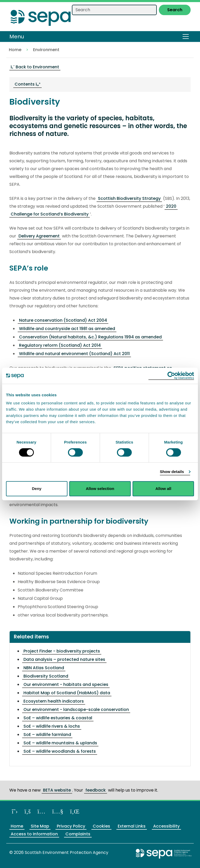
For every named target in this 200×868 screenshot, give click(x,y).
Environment (46, 50)
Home (15, 50)
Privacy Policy (71, 826)
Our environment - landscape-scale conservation (76, 710)
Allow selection (100, 489)
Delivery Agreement (39, 236)
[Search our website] (114, 10)
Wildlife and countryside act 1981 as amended (67, 329)
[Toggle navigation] (186, 37)
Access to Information (34, 834)
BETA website (57, 790)
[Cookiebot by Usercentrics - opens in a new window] (171, 376)
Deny (37, 489)
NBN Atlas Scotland (44, 668)
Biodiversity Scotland (46, 676)
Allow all (163, 489)
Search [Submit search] (175, 10)
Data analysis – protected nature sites (64, 659)
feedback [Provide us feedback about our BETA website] (96, 790)
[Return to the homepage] (41, 16)
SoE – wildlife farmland (47, 735)
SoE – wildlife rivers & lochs (52, 726)
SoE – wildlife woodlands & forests (60, 751)
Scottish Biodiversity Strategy (129, 198)
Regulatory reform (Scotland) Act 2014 (60, 345)
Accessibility (166, 826)
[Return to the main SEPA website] (164, 854)
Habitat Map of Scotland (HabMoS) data (67, 693)
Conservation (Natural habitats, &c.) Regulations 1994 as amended (90, 337)
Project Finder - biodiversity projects (62, 651)
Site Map (40, 826)
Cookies (101, 826)
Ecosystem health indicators (54, 701)
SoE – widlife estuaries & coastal (58, 718)
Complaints (78, 834)
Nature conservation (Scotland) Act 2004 (63, 320)
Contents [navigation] (27, 84)
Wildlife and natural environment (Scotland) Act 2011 (74, 354)
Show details (172, 472)
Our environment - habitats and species (66, 684)
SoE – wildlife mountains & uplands (60, 743)
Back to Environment (35, 67)
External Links (132, 826)
